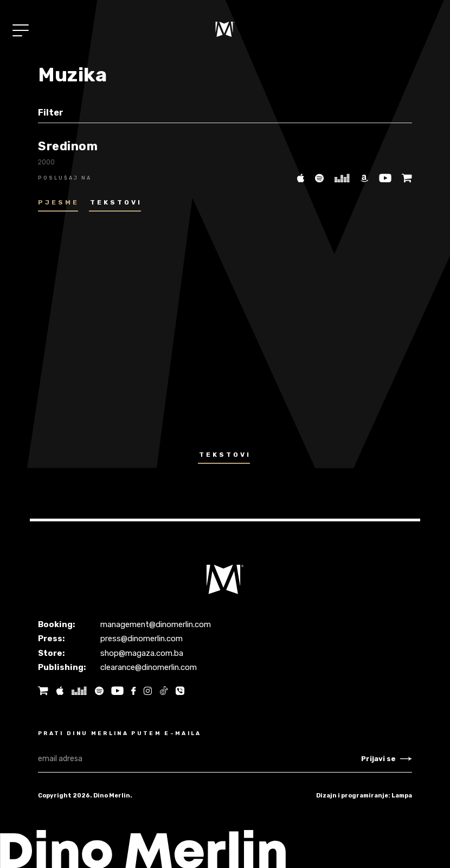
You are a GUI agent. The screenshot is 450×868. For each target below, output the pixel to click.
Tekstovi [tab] (116, 202)
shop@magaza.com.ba (142, 653)
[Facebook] (133, 691)
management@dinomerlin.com (157, 624)
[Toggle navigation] (21, 30)
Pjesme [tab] (59, 202)
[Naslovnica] (225, 29)
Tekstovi (225, 455)
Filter (51, 113)
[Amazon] (361, 178)
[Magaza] (403, 178)
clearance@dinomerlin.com (149, 667)
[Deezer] (339, 178)
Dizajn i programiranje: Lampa (364, 796)
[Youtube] (382, 178)
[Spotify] (316, 178)
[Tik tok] (164, 691)
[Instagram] (147, 691)
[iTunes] (297, 178)
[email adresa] (200, 759)
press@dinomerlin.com (142, 639)
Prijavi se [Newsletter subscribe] (387, 759)
